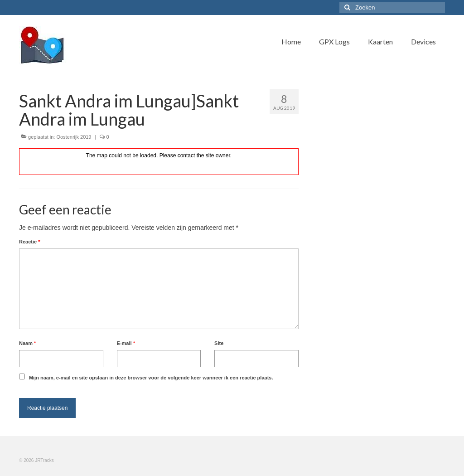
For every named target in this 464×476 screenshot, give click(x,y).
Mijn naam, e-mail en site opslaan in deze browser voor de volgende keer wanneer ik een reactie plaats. (151, 378)
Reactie (29, 242)
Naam (27, 343)
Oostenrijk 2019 (74, 137)
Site (219, 343)
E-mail (126, 343)
